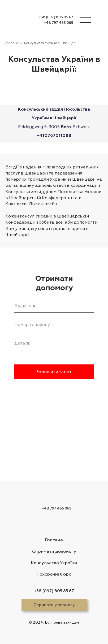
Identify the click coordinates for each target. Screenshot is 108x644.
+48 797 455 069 (59, 23)
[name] (54, 306)
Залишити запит (54, 372)
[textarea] (54, 348)
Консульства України (54, 563)
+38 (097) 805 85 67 (56, 17)
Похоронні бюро (54, 575)
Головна (12, 43)
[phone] (54, 325)
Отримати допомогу (54, 605)
